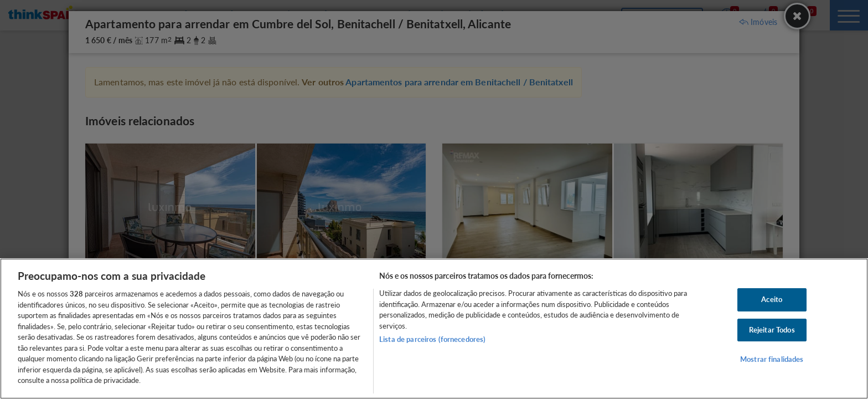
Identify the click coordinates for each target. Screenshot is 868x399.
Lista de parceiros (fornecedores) (432, 339)
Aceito (772, 299)
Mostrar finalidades (772, 360)
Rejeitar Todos (772, 330)
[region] (434, 329)
